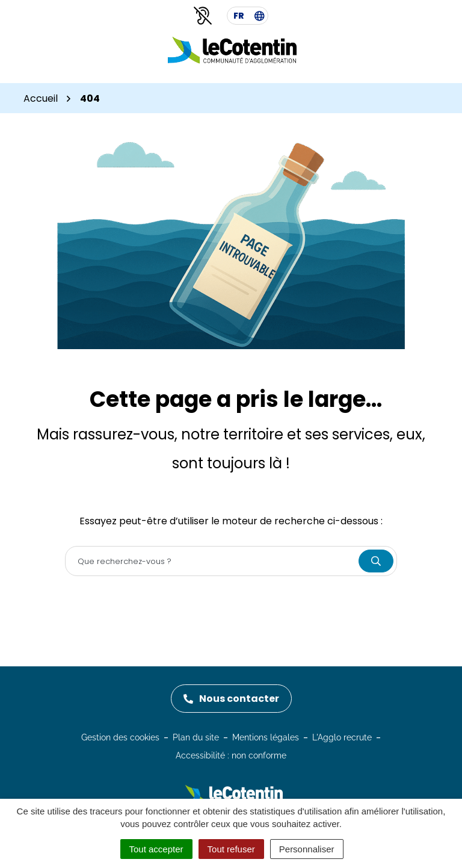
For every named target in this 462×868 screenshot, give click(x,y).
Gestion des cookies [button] (120, 737)
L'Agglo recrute (342, 737)
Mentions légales (266, 737)
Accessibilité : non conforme (231, 755)
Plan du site (196, 737)
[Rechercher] (376, 561)
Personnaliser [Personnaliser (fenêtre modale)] (307, 849)
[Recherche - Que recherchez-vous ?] (212, 561)
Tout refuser (231, 849)
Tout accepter (156, 849)
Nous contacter (231, 699)
